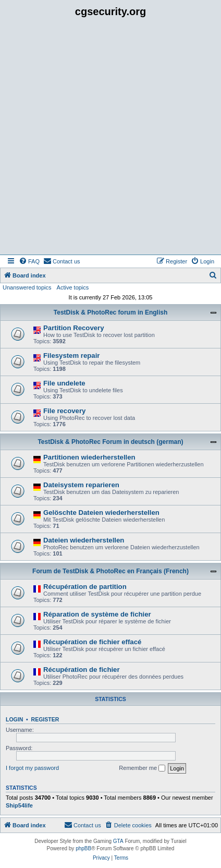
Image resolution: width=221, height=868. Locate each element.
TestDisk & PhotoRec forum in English (110, 312)
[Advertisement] (110, 139)
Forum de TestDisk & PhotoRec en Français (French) (110, 571)
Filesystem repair (72, 355)
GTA (118, 841)
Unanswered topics (27, 287)
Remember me (142, 768)
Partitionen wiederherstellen (89, 457)
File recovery (64, 411)
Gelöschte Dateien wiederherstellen (101, 513)
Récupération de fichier (82, 670)
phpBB (83, 848)
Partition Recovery (74, 328)
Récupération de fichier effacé (92, 642)
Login (14, 719)
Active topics (73, 287)
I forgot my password (32, 768)
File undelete (64, 383)
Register (45, 719)
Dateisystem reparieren (81, 485)
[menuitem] (29, 261)
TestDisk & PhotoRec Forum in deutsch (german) (110, 442)
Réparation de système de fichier (97, 614)
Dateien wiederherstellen (84, 540)
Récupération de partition (85, 587)
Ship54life (19, 805)
